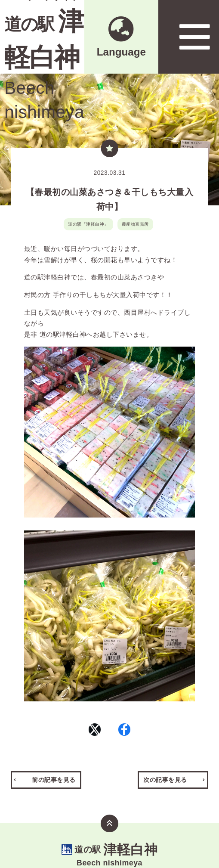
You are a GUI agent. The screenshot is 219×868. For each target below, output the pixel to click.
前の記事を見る (54, 798)
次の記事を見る (165, 798)
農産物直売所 (135, 224)
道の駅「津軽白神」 (88, 224)
